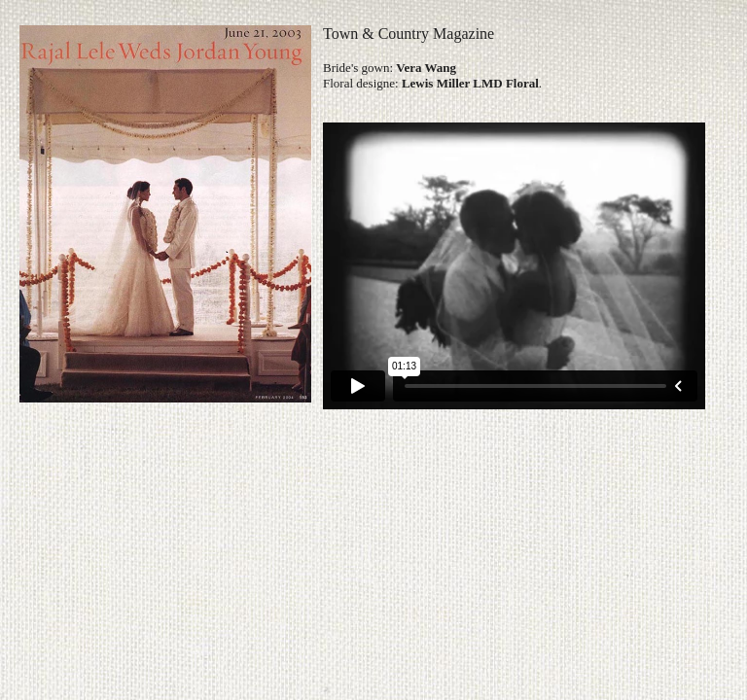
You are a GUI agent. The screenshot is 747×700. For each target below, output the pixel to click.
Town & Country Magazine (409, 34)
